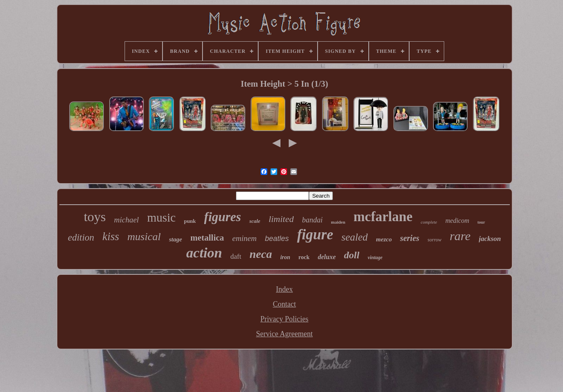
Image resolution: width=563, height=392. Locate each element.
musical (144, 237)
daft (236, 256)
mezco (384, 239)
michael (126, 220)
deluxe (327, 257)
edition (81, 237)
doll (352, 255)
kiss (111, 236)
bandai (312, 220)
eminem (244, 238)
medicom (457, 221)
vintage (375, 257)
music (161, 217)
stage (176, 239)
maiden (338, 222)
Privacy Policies (284, 319)
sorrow (435, 240)
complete (429, 222)
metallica (207, 238)
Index (284, 289)
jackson (490, 239)
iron (285, 257)
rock (304, 257)
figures (223, 217)
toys (95, 217)
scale (255, 221)
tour (481, 222)
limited (281, 219)
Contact (284, 304)
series (410, 238)
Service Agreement (284, 334)
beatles (277, 239)
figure (315, 235)
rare (460, 236)
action (204, 253)
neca (261, 254)
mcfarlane (383, 217)
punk (190, 221)
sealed (355, 237)
